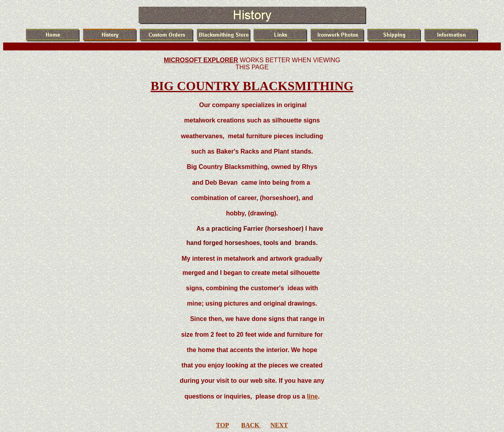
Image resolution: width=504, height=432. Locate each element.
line (313, 396)
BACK (251, 425)
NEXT (279, 425)
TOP (222, 425)
